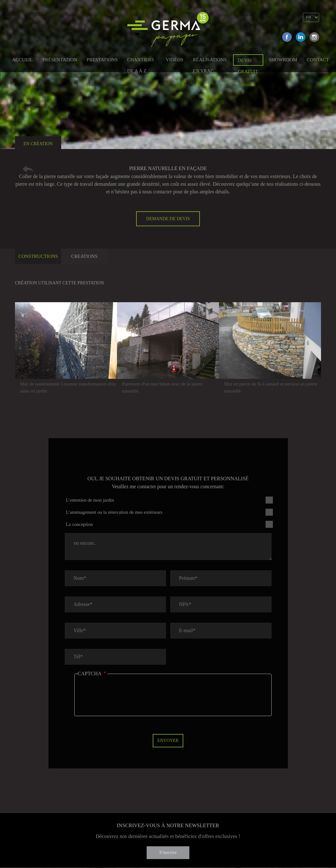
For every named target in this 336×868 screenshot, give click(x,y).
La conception (80, 524)
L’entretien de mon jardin (90, 500)
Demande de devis (168, 219)
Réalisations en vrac (210, 61)
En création (38, 144)
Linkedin (301, 37)
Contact (318, 60)
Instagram (314, 37)
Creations (84, 256)
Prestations (102, 60)
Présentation (60, 60)
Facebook (287, 37)
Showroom (283, 60)
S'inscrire (168, 853)
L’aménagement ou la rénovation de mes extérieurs (114, 512)
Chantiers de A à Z (141, 61)
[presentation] (126, 700)
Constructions (38, 256)
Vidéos (175, 60)
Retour (28, 169)
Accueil (22, 60)
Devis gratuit (248, 62)
